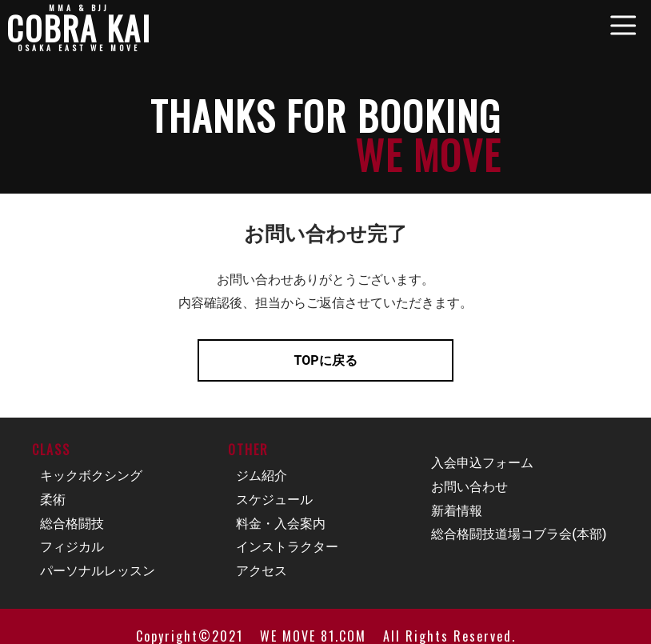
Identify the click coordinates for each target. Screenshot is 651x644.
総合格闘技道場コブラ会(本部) (519, 534)
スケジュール (274, 500)
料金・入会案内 (281, 524)
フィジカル (72, 547)
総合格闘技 (72, 524)
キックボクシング (91, 476)
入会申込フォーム (482, 463)
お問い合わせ (469, 487)
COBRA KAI (79, 28)
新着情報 (457, 511)
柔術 (53, 500)
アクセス (262, 571)
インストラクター (287, 547)
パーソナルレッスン (98, 571)
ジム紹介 (262, 476)
